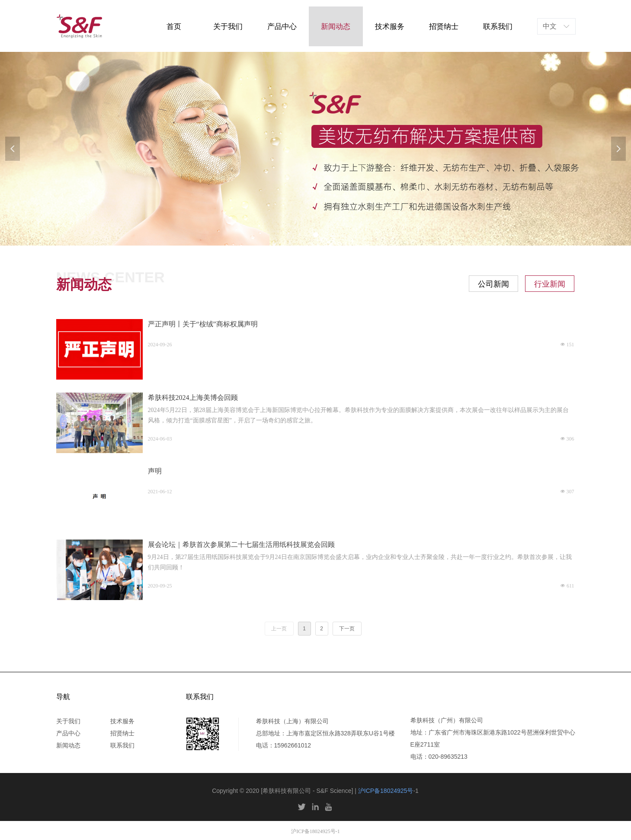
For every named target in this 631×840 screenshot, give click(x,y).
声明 (155, 471)
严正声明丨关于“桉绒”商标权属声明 (203, 324)
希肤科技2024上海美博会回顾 (193, 398)
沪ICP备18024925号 (386, 791)
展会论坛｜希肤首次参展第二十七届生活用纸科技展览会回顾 (241, 545)
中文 (550, 26)
